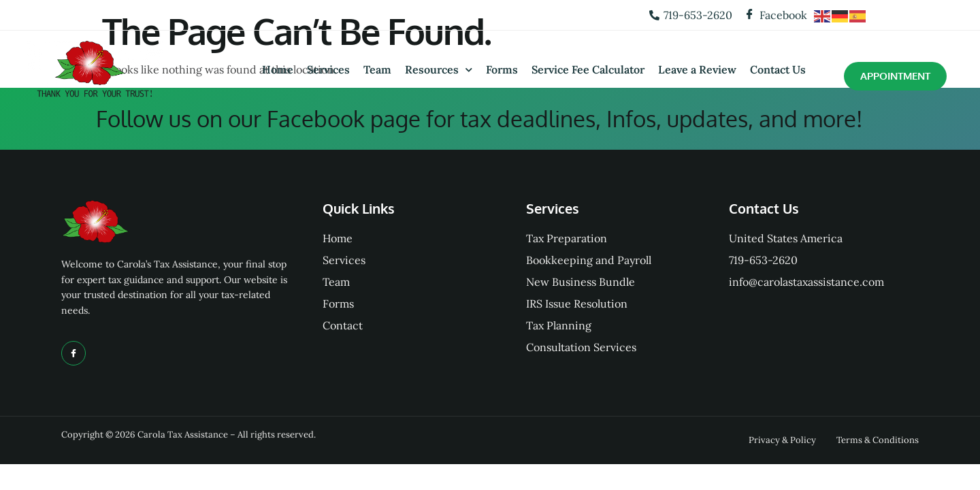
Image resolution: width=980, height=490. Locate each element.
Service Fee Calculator (588, 69)
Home (278, 69)
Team (377, 69)
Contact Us (778, 69)
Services (328, 69)
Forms (502, 69)
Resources (439, 70)
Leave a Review (697, 69)
